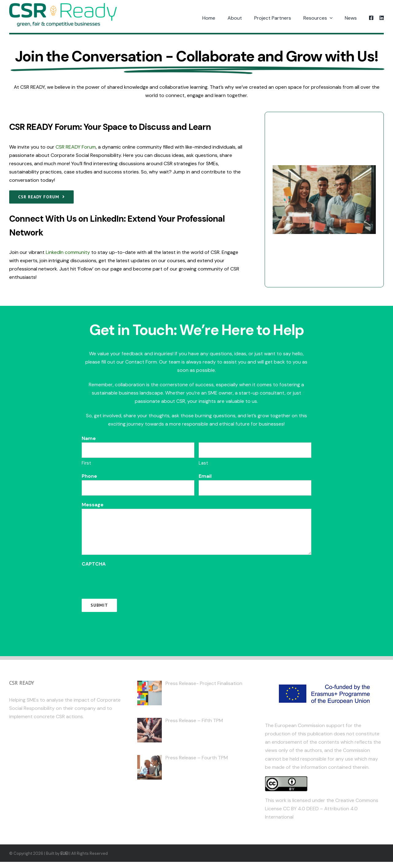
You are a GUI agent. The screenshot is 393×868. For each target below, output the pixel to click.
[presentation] (128, 580)
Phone (89, 476)
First (86, 463)
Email (205, 476)
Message (93, 505)
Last (203, 463)
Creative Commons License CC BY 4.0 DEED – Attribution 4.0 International (322, 809)
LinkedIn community (68, 252)
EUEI (64, 853)
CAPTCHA (94, 564)
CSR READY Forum (76, 147)
